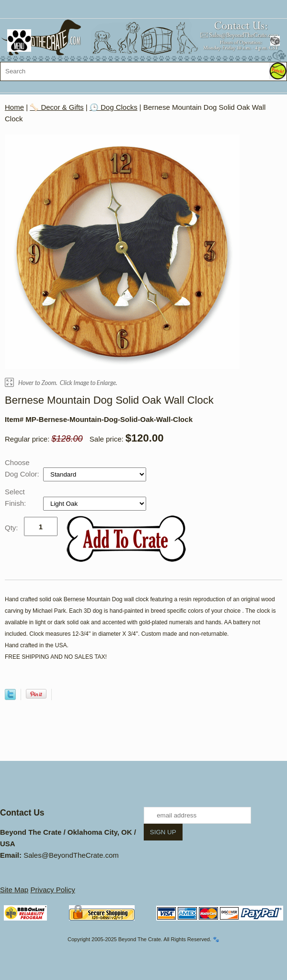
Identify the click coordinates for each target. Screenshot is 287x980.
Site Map (14, 890)
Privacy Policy (52, 890)
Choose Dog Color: (23, 468)
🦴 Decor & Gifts (57, 107)
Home (14, 107)
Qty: (11, 528)
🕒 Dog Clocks (114, 107)
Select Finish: (16, 497)
